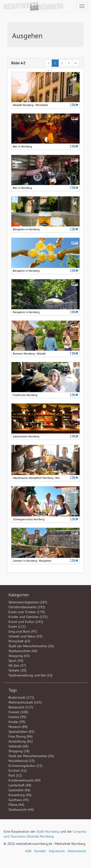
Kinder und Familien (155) (28, 617)
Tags (13, 690)
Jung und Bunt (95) (23, 631)
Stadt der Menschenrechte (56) (31, 646)
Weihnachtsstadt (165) (25, 702)
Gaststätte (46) (19, 790)
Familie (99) (17, 717)
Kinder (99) (17, 722)
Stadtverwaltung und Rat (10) (30, 675)
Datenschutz (77, 851)
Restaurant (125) (21, 707)
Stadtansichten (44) (23, 651)
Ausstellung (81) (21, 741)
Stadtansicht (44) (21, 810)
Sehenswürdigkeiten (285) (28, 602)
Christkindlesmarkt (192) (27, 607)
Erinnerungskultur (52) (25, 766)
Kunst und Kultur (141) (26, 622)
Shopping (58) (19, 751)
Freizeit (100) (18, 712)
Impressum (57, 851)
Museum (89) (18, 727)
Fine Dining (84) (21, 736)
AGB (28, 851)
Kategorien (19, 595)
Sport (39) (16, 661)
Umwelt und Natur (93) (25, 636)
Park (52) (15, 775)
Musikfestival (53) (22, 761)
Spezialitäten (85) (21, 732)
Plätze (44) (16, 805)
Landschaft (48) (20, 785)
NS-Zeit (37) (17, 665)
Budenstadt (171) (21, 697)
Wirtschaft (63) (19, 641)
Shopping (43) (19, 656)
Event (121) (17, 627)
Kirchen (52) (18, 771)
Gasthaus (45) (19, 800)
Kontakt (40, 851)
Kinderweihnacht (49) (25, 780)
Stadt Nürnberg (48, 831)
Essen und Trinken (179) (27, 612)
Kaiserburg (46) (20, 795)
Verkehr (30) (17, 670)
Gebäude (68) (18, 746)
